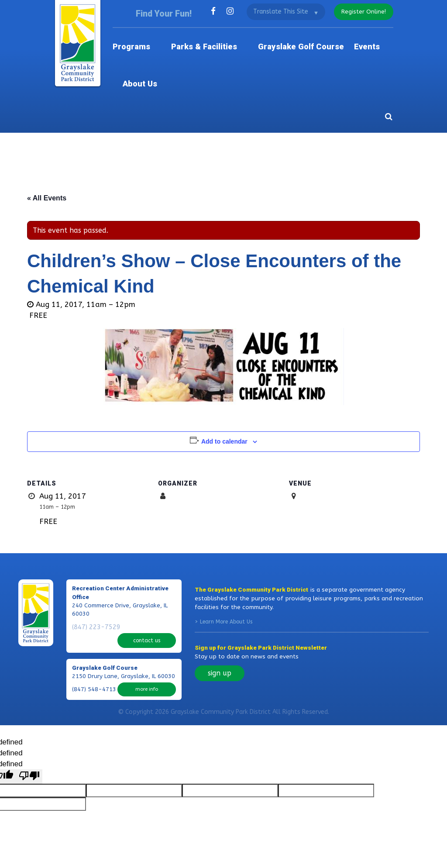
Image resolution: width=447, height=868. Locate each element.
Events (340, 39)
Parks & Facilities (204, 39)
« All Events (47, 150)
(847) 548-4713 (94, 626)
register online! (362, 11)
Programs (148, 39)
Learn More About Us (226, 573)
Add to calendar (224, 393)
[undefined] (29, 720)
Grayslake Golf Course (281, 39)
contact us (147, 578)
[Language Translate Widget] (283, 11)
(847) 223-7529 (94, 579)
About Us (378, 39)
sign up (220, 625)
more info (147, 625)
